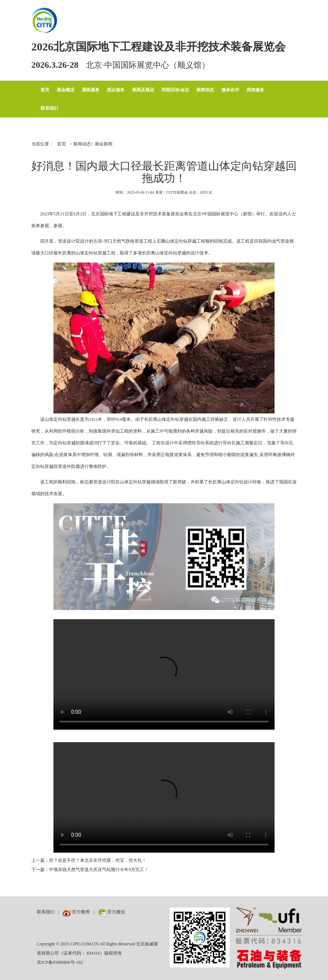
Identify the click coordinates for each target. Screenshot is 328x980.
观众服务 (116, 90)
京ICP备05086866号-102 (60, 962)
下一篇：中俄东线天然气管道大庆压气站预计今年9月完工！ (90, 870)
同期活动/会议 (175, 90)
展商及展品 (143, 90)
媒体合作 (230, 90)
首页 (45, 90)
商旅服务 (255, 90)
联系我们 (49, 108)
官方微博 (76, 912)
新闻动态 (205, 90)
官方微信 (111, 912)
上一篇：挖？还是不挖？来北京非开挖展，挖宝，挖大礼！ (89, 860)
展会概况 (66, 90)
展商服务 (91, 90)
